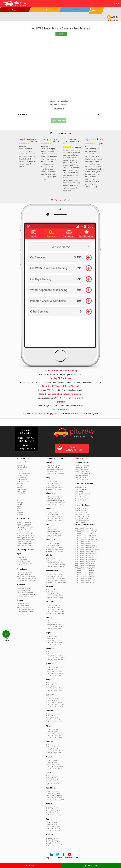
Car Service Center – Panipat (54, 815)
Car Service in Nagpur (52, 760)
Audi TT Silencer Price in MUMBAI (85, 571)
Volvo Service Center (81, 501)
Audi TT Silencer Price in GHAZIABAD (86, 548)
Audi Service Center (81, 487)
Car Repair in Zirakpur (52, 840)
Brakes (19, 495)
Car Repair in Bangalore (53, 468)
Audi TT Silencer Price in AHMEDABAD (86, 530)
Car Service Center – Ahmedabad (26, 581)
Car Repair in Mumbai (52, 747)
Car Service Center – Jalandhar (55, 660)
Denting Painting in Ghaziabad (55, 563)
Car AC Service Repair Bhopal (54, 487)
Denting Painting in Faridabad (55, 547)
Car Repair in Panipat (52, 809)
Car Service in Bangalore (53, 466)
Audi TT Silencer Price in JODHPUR (85, 561)
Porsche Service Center (82, 497)
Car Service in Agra (22, 557)
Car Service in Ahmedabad (24, 573)
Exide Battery (21, 487)
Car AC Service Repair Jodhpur (55, 673)
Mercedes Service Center (82, 495)
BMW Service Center (81, 489)
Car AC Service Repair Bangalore (55, 472)
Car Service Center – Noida (54, 784)
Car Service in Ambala (23, 604)
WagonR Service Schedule (24, 522)
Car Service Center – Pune (53, 830)
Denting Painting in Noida (53, 780)
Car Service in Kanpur (52, 683)
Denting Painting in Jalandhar (54, 656)
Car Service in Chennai (52, 512)
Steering (19, 509)
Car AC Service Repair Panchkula (55, 797)
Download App (21, 466)
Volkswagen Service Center (83, 499)
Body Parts (20, 512)
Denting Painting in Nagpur (54, 764)
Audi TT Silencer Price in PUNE (84, 581)
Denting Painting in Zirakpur (54, 842)
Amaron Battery (21, 489)
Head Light (20, 503)
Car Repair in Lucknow (52, 700)
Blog (18, 464)
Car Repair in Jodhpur (52, 669)
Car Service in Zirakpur (52, 838)
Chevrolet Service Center (82, 466)
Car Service (20, 470)
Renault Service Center (82, 475)
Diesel (61, 34)
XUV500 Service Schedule (24, 545)
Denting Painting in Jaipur (53, 640)
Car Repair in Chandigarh (53, 499)
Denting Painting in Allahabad (25, 592)
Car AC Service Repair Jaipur (54, 642)
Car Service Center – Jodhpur (54, 675)
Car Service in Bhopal (52, 481)
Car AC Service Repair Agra (24, 563)
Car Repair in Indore (52, 623)
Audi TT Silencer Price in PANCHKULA (86, 577)
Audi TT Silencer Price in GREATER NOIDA (87, 549)
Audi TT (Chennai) (59, 105)
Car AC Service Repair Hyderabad (55, 611)
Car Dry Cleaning (22, 477)
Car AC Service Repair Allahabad (26, 594)
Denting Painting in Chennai (54, 516)
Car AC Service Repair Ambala (25, 610)
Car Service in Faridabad (53, 543)
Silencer (19, 511)
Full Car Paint (20, 483)
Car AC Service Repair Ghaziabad (55, 565)
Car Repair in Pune (51, 824)
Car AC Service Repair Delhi (54, 534)
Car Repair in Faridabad (53, 545)
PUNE (101, 139)
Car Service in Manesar (53, 714)
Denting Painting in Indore (54, 625)
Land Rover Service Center (83, 493)
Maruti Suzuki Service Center (84, 474)
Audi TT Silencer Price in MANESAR (85, 567)
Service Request (21, 462)
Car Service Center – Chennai (54, 520)
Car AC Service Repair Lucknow (55, 704)
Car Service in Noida (52, 776)
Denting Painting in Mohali (54, 733)
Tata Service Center (81, 477)
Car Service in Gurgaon (53, 590)
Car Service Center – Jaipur (54, 644)
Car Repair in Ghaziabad (53, 561)
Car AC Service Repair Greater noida (56, 580)
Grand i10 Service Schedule (24, 532)
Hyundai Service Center (82, 472)
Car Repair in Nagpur (52, 762)
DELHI (35, 142)
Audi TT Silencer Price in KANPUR (85, 563)
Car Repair (20, 472)
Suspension (20, 499)
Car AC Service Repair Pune (54, 828)
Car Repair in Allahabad (23, 590)
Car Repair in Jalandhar (53, 654)
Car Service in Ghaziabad (53, 559)
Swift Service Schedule (23, 526)
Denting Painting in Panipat (54, 811)
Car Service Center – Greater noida (56, 582)
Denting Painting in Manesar (54, 718)
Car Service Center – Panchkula (55, 799)
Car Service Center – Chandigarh (55, 505)
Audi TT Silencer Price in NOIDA (84, 575)
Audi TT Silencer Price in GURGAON (85, 551)
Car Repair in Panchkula (53, 793)
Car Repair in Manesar (52, 716)
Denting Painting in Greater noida (56, 578)
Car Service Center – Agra (24, 565)
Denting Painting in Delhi (53, 532)
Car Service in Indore (52, 621)
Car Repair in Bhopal (52, 483)
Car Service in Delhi (52, 528)
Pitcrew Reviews (61, 133)
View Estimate (91, 865)
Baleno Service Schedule (24, 530)
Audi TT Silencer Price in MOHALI (85, 569)
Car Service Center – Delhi (53, 536)
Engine (19, 507)
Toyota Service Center (82, 479)
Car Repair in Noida (52, 778)
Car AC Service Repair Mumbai (55, 751)
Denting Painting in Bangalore (55, 470)
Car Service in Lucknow (53, 698)
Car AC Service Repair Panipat (55, 813)
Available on (72, 449)
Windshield (20, 514)
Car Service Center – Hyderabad (55, 613)
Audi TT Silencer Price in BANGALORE (86, 536)
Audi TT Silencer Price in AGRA (84, 528)
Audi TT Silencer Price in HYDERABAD (86, 553)
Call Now (30, 865)
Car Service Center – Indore (54, 629)
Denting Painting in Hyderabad (55, 609)
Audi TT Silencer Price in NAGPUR (85, 573)
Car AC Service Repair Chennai (55, 518)
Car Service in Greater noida (54, 574)
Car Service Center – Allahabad (25, 596)
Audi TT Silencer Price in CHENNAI (85, 542)
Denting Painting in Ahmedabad (26, 577)
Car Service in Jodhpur (52, 667)
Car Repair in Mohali (52, 731)
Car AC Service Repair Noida (54, 782)
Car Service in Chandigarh (53, 497)
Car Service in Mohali (52, 729)
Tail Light (19, 505)
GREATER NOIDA (74, 142)
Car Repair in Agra (22, 559)
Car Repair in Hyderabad (53, 607)
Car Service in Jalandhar (53, 652)
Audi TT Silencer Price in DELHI (84, 544)
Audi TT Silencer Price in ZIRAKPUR (85, 583)
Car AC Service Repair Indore (54, 627)
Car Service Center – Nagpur (54, 768)
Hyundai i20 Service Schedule (25, 534)
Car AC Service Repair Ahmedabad (26, 579)
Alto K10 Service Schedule (24, 524)
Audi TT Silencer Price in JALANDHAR (86, 559)
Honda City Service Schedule (25, 538)
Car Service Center (22, 468)
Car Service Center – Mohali (54, 737)
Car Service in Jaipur (52, 636)
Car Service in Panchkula (53, 792)
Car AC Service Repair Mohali (54, 735)
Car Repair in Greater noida (54, 576)
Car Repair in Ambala (23, 606)
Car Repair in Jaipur (52, 638)
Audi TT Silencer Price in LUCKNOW (85, 565)
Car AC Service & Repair (23, 474)
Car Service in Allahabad (24, 588)
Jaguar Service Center (81, 491)
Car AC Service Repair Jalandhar (55, 658)
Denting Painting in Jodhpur (54, 671)
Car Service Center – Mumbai (54, 753)
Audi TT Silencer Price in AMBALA (85, 534)
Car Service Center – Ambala (25, 611)
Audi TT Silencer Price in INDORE (85, 555)
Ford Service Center (81, 468)
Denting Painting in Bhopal (54, 485)
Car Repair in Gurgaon (52, 592)
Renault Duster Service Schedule (26, 540)
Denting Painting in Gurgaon (54, 594)
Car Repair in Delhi (51, 530)
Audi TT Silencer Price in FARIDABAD (86, 546)
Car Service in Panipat (52, 807)
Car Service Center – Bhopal (54, 489)
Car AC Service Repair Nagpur (54, 766)
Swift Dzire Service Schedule (25, 528)
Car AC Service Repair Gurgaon (55, 596)
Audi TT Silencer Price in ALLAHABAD (86, 532)
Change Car (113, 20)
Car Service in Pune (52, 822)
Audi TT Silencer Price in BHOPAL (85, 538)
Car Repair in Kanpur (52, 685)
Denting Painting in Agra (24, 561)
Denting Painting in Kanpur (54, 687)
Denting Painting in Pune (53, 826)
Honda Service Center (82, 470)
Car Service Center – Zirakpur (54, 846)
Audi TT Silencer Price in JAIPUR (84, 557)
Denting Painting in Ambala (24, 608)
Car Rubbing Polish (22, 479)
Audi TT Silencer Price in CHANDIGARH (86, 540)
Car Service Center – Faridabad (55, 551)
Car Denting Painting (23, 475)
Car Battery (20, 485)
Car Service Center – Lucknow (54, 706)
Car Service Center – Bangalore (55, 474)
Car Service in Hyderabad (53, 605)
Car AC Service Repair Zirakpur (55, 844)
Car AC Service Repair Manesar (55, 720)
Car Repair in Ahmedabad (24, 575)
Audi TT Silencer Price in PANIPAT (85, 579)
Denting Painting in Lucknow (54, 702)
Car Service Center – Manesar (54, 722)
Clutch (19, 497)
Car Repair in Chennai (52, 514)
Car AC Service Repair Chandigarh (56, 503)
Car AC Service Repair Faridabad (55, 549)
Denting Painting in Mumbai (54, 749)
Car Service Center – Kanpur (54, 691)
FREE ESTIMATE (6, 639)
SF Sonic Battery (21, 491)
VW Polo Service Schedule (24, 542)
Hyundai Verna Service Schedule (26, 536)
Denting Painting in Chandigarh (55, 501)
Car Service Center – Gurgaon (54, 598)
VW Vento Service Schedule (24, 544)
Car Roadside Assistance (24, 481)
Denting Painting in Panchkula (55, 795)
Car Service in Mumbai (52, 745)
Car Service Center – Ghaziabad (55, 567)
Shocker (19, 501)
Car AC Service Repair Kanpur (54, 689)
